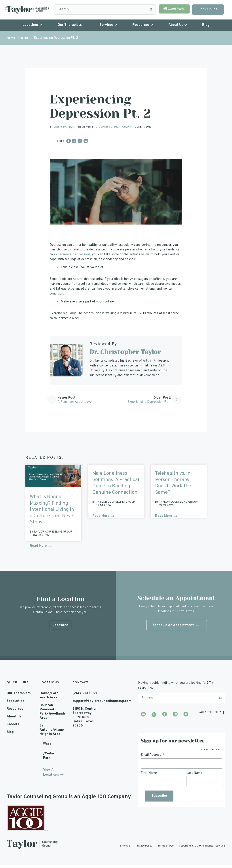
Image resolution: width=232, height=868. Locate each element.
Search (151, 9)
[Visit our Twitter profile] (154, 715)
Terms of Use (166, 846)
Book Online (208, 9)
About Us (14, 717)
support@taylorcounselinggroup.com (86, 701)
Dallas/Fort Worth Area (49, 696)
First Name (149, 773)
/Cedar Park (49, 756)
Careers (13, 724)
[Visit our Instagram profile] (175, 715)
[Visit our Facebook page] (165, 715)
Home (11, 38)
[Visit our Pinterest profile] (186, 715)
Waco (47, 744)
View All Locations (51, 772)
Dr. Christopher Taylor (113, 127)
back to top (211, 712)
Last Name (194, 773)
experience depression (72, 255)
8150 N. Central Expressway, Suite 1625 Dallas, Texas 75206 (85, 717)
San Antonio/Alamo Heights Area (52, 730)
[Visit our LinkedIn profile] (143, 715)
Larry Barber (64, 127)
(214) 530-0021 (85, 693)
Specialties (15, 701)
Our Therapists (19, 693)
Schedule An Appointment (176, 626)
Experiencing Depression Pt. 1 (149, 402)
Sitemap (125, 846)
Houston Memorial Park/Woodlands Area (53, 712)
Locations (61, 626)
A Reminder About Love (75, 402)
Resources (15, 709)
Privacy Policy (144, 846)
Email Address (153, 755)
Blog (25, 38)
